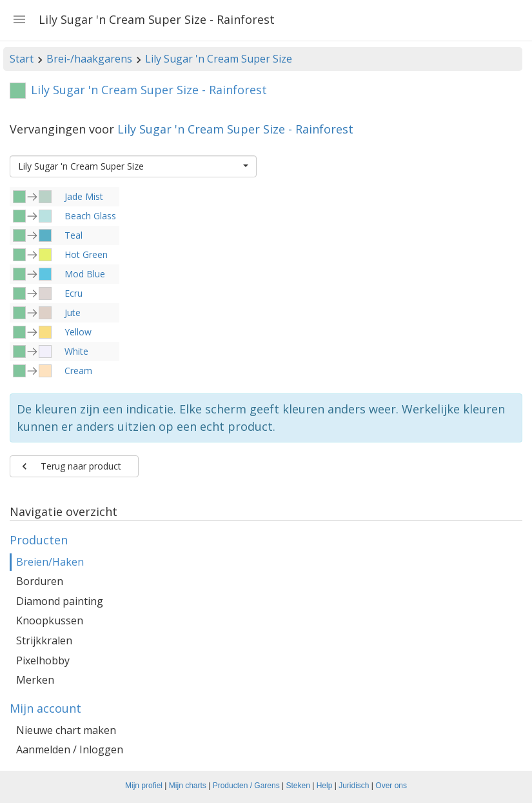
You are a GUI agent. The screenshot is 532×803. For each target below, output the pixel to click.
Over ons (391, 786)
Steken (298, 786)
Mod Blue (85, 274)
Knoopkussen (50, 620)
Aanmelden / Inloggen (70, 749)
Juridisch (354, 786)
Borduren (40, 581)
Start (22, 59)
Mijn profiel (144, 786)
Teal (74, 235)
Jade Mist (84, 196)
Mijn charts (188, 786)
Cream (78, 371)
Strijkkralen (44, 640)
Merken (35, 680)
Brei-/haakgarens (89, 59)
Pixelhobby (43, 660)
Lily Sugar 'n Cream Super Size (219, 59)
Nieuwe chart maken (66, 730)
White (76, 351)
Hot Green (86, 254)
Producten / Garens (246, 786)
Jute (73, 312)
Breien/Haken (50, 562)
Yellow (78, 332)
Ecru (74, 293)
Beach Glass (90, 216)
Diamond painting (60, 601)
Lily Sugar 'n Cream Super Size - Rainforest (235, 129)
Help (325, 786)
